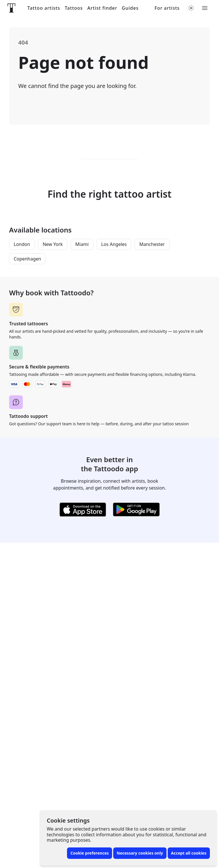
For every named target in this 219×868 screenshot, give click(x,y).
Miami (82, 244)
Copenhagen (27, 259)
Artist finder (102, 8)
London (22, 244)
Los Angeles (114, 244)
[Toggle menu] (205, 8)
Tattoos (74, 8)
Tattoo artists (44, 8)
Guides (130, 8)
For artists (167, 8)
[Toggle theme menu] (191, 8)
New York (53, 244)
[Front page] (11, 8)
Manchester (152, 244)
